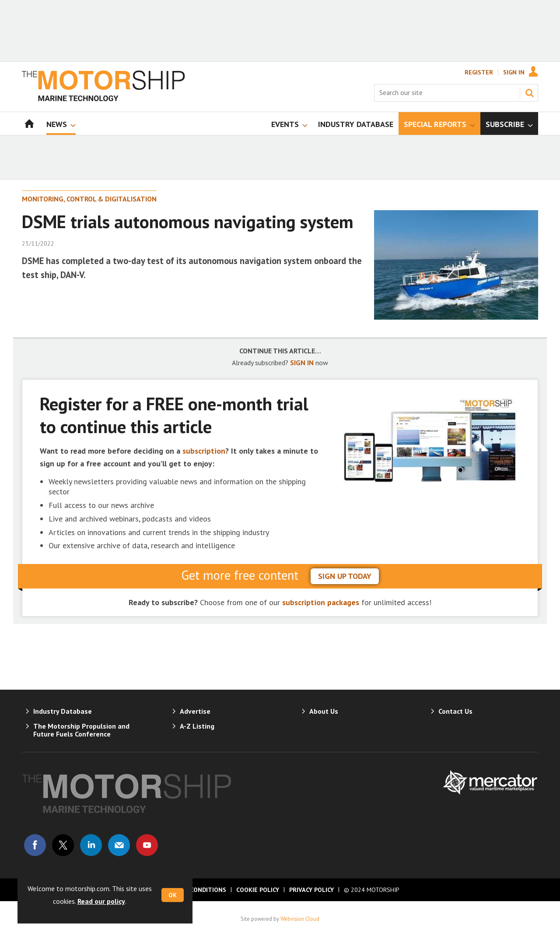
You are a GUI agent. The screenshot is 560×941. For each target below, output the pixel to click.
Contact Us (455, 711)
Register (479, 72)
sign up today (345, 576)
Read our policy (101, 901)
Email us (119, 845)
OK (173, 895)
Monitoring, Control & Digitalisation (89, 199)
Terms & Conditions (193, 890)
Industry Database (63, 711)
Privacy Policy (311, 890)
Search (529, 93)
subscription (204, 451)
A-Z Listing (197, 726)
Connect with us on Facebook (35, 845)
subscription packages (321, 602)
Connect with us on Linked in (91, 845)
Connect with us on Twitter (63, 845)
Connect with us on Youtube (147, 845)
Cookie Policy (258, 890)
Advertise (195, 711)
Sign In (514, 72)
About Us (324, 711)
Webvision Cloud (300, 919)
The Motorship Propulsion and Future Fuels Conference (81, 730)
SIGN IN (302, 363)
